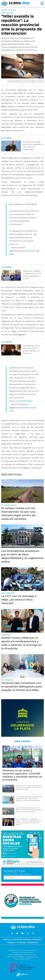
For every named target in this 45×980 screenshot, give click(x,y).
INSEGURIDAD (16, 81)
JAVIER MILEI (40, 82)
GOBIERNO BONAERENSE (15, 82)
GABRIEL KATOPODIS (37, 81)
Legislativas (17, 940)
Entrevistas (33, 943)
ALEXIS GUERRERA (29, 82)
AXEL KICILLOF (26, 81)
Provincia (27, 940)
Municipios (37, 940)
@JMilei (13, 368)
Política (7, 940)
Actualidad (22, 943)
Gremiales (11, 943)
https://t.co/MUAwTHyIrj (21, 401)
